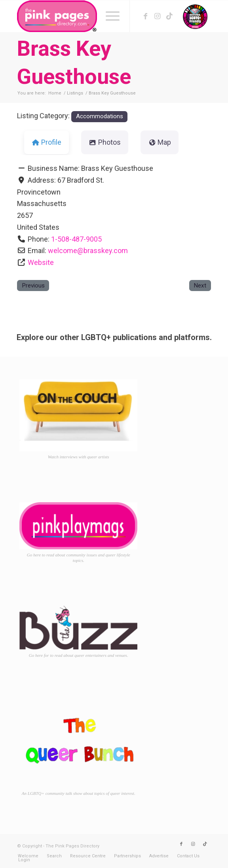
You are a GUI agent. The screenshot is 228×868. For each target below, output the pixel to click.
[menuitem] (109, 16)
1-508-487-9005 (76, 239)
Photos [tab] (105, 142)
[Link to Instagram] (158, 16)
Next (200, 286)
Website (41, 262)
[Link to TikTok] (169, 16)
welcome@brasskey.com (88, 251)
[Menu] (109, 16)
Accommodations (100, 116)
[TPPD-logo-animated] (95, 16)
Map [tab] (160, 142)
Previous (33, 286)
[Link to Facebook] (146, 16)
